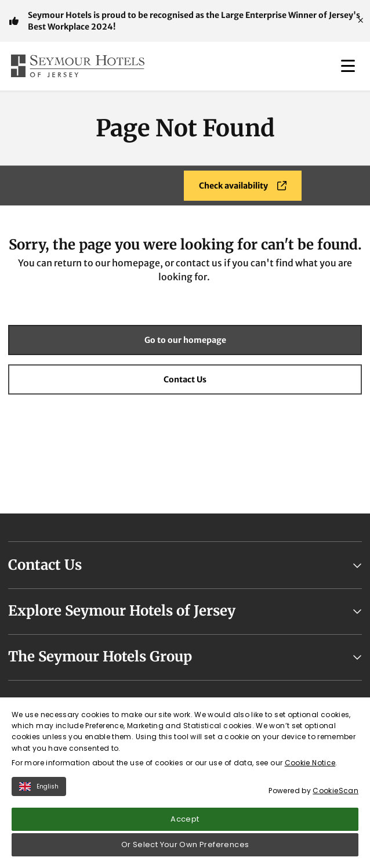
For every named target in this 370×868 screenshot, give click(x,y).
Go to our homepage (185, 340)
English (39, 792)
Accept (185, 824)
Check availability (243, 186)
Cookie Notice (310, 768)
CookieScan (335, 796)
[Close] (361, 21)
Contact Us (185, 379)
